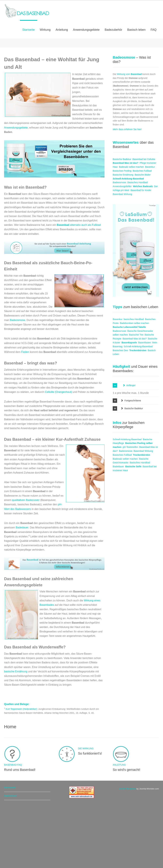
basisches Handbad (134, 381)
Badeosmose (119, 245)
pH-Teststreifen (130, 509)
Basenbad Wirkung (122, 256)
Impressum (10, 850)
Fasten (25, 414)
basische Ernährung (16, 734)
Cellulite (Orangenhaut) (58, 454)
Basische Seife (133, 529)
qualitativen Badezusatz (26, 562)
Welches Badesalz (143, 249)
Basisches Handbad (138, 245)
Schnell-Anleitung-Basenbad (128, 241)
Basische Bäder (143, 237)
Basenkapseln (129, 405)
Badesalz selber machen (131, 229)
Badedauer (22, 590)
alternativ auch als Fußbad (79, 287)
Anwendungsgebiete (16, 190)
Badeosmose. (18, 382)
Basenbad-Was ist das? (126, 225)
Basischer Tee (136, 397)
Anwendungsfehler (122, 249)
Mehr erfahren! (21, 79)
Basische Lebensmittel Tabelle (129, 389)
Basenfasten (145, 405)
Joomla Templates (127, 851)
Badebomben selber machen (134, 385)
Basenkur (150, 229)
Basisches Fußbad (142, 233)
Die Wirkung (21, 61)
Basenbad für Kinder (141, 252)
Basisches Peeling (122, 233)
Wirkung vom (129, 136)
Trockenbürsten (138, 413)
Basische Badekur (122, 221)
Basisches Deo (120, 413)
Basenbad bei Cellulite (144, 221)
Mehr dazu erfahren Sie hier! (127, 192)
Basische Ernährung (123, 237)
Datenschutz (10, 858)
